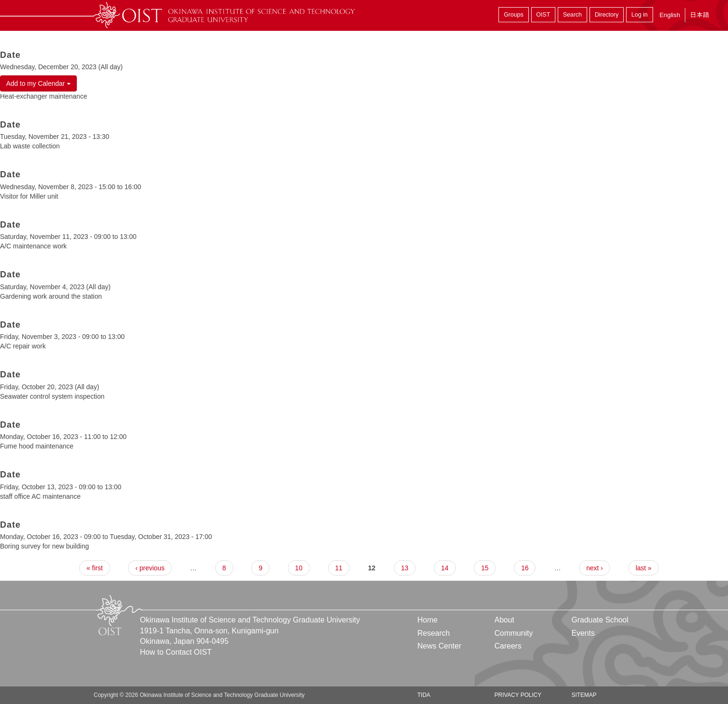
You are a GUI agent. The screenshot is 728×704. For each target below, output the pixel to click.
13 (405, 568)
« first (94, 568)
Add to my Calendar (38, 83)
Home (428, 620)
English (670, 15)
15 (485, 568)
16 (525, 568)
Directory (607, 15)
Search (572, 15)
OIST (543, 15)
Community (513, 633)
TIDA (424, 695)
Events (583, 633)
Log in (639, 15)
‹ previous (150, 568)
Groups (513, 15)
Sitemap (584, 695)
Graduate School (600, 620)
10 (299, 568)
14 (445, 568)
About (504, 620)
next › (594, 568)
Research (433, 633)
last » (643, 568)
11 (339, 568)
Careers (508, 646)
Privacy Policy (518, 695)
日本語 (700, 15)
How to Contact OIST (176, 652)
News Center (439, 646)
